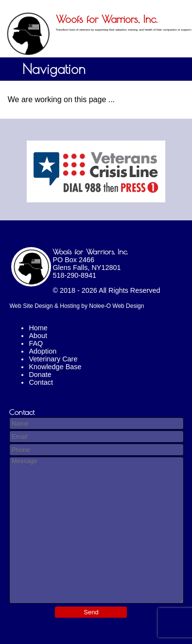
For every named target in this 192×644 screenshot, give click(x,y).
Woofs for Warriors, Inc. (90, 251)
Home (38, 328)
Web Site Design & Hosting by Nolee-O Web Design (77, 306)
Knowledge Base (55, 367)
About (38, 336)
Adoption (43, 351)
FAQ (36, 343)
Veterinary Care (53, 359)
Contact (41, 382)
